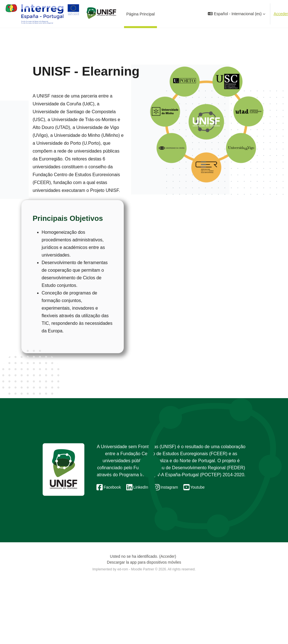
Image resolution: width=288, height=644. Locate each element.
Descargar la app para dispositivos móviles (144, 623)
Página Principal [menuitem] (140, 14)
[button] (237, 14)
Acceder (281, 14)
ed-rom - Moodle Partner (136, 630)
